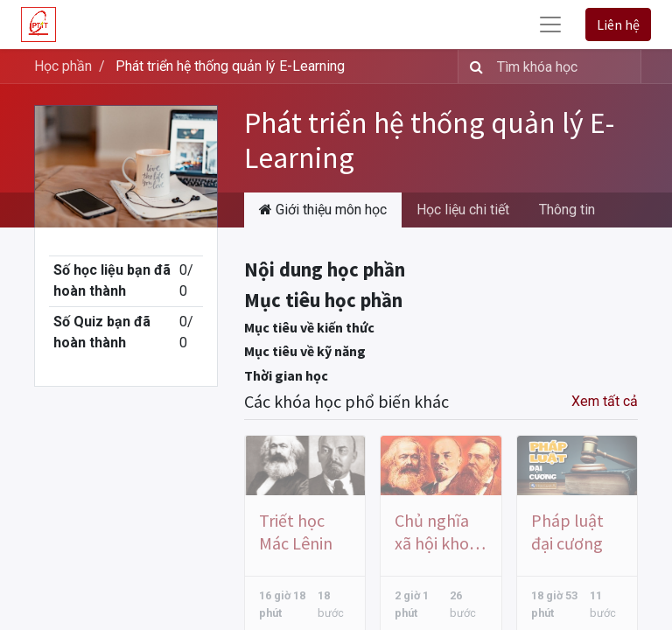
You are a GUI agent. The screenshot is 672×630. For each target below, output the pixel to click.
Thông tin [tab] (567, 210)
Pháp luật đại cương (567, 532)
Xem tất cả (605, 401)
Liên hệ (618, 24)
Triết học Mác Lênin (296, 532)
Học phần (63, 66)
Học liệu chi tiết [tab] (463, 210)
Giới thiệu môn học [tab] (323, 210)
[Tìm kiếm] (473, 66)
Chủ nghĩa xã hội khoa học (436, 532)
